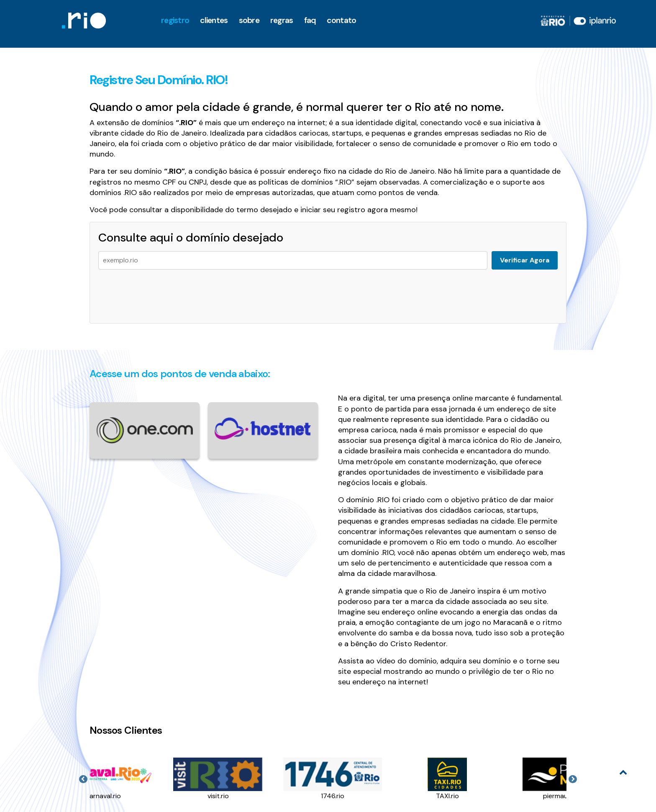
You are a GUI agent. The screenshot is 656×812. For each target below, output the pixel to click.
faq (310, 20)
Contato (341, 20)
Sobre (249, 20)
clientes (214, 20)
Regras (282, 20)
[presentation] (162, 292)
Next (573, 779)
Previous (83, 779)
